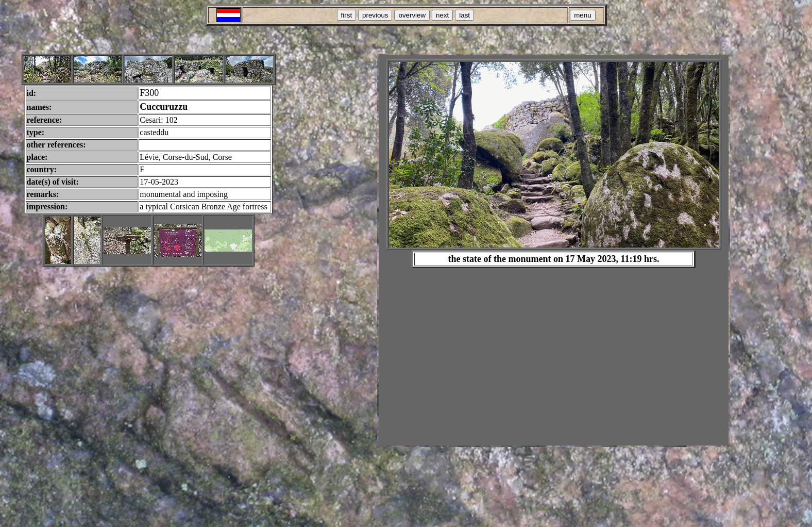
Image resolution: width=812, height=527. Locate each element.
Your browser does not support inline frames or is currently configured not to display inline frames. (554, 250)
